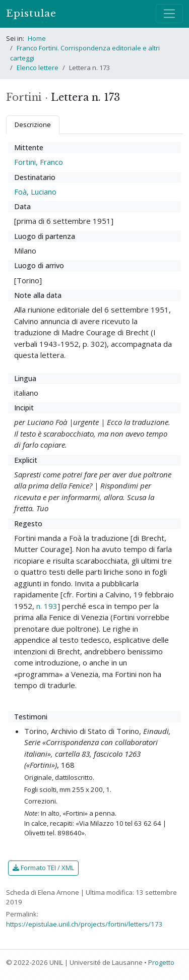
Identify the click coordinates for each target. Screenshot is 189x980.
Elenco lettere (38, 68)
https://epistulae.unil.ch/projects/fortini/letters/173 (84, 924)
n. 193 (47, 606)
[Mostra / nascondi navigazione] (169, 14)
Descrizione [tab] (33, 125)
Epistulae (31, 13)
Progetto (161, 962)
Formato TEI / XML (43, 868)
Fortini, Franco (39, 162)
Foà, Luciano (35, 192)
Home (37, 38)
